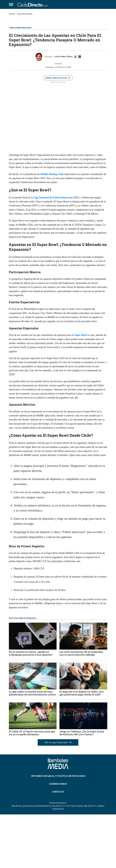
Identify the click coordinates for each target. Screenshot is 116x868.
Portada (12, 14)
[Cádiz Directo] (33, 4)
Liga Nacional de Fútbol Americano (53, 251)
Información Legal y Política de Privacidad (58, 829)
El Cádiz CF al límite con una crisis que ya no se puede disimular (32, 786)
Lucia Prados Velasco (63, 110)
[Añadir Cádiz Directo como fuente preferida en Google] (58, 131)
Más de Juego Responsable (58, 796)
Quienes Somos (58, 837)
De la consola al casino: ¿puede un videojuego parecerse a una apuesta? (31, 707)
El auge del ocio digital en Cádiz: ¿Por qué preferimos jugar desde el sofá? (82, 746)
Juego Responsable (25, 14)
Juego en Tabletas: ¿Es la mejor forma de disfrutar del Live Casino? (82, 786)
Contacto (58, 845)
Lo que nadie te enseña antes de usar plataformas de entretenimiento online (32, 746)
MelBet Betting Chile (52, 228)
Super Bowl (81, 388)
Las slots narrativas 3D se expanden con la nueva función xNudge (81, 707)
